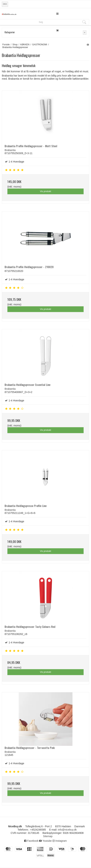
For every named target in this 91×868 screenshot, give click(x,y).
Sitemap (48, 836)
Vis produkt (45, 191)
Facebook (31, 841)
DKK (5, 4)
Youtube (45, 841)
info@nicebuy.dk (67, 830)
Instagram (60, 841)
